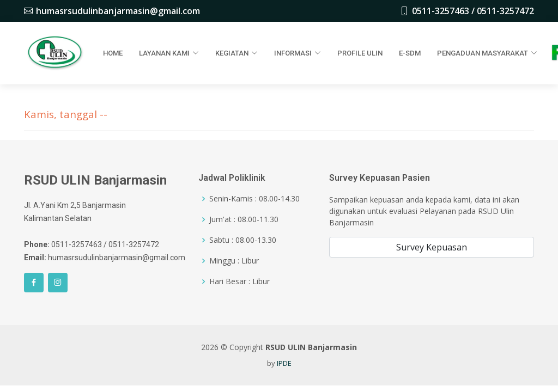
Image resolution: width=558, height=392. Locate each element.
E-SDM (410, 53)
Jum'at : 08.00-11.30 (244, 219)
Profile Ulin (360, 53)
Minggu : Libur (234, 261)
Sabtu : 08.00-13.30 (243, 240)
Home (113, 53)
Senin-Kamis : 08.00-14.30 (254, 199)
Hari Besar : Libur (239, 281)
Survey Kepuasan (432, 247)
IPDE (284, 363)
